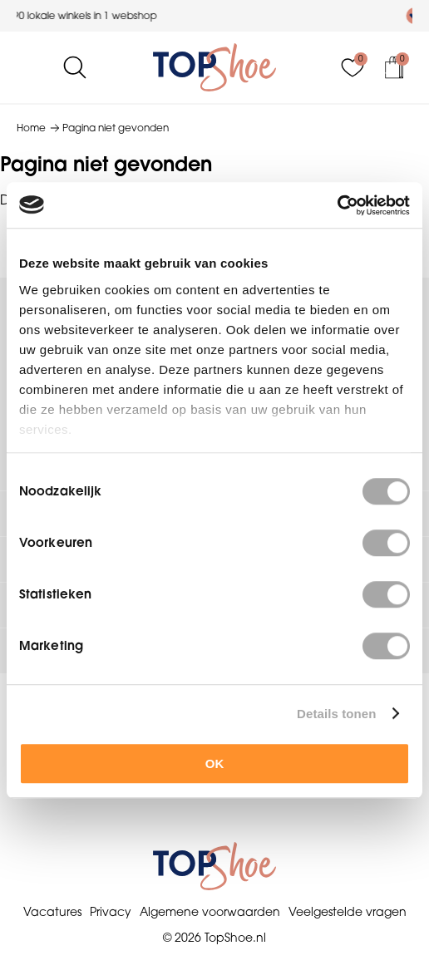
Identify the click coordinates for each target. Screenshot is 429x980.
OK (215, 763)
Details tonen (336, 714)
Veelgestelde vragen (348, 912)
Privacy (111, 912)
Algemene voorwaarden (210, 912)
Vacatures (52, 912)
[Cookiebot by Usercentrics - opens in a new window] (337, 205)
